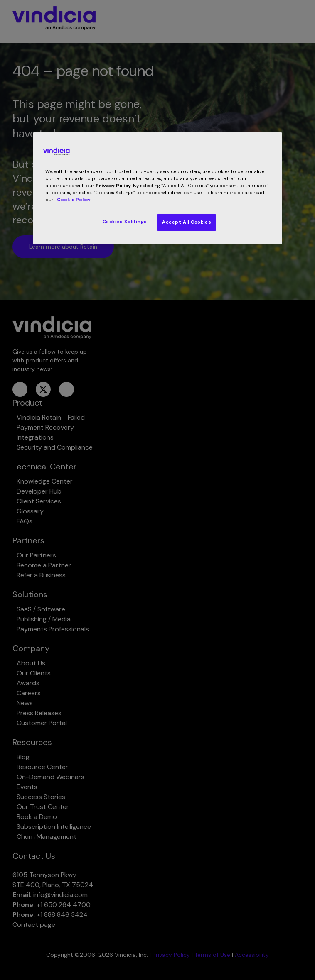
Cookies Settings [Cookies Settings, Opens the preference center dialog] (125, 222)
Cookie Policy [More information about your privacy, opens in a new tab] (74, 200)
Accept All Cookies (187, 222)
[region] (157, 188)
